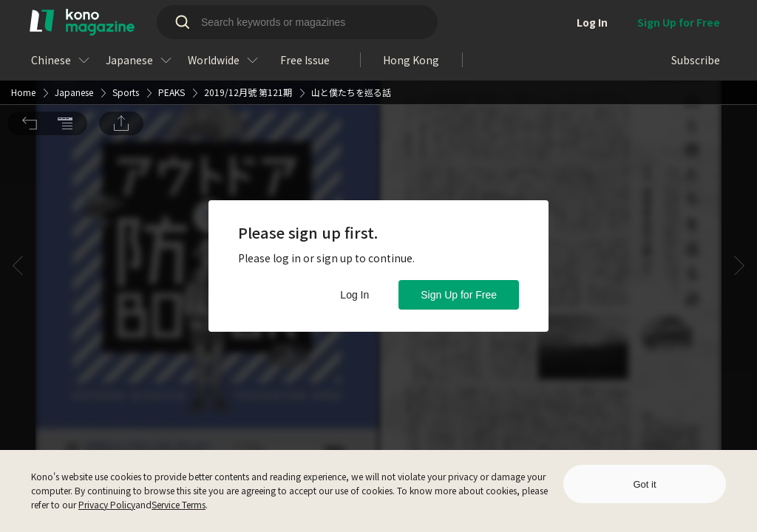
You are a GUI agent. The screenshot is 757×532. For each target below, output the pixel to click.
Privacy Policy (107, 504)
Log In (354, 295)
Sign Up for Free (459, 295)
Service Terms (179, 504)
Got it (644, 484)
